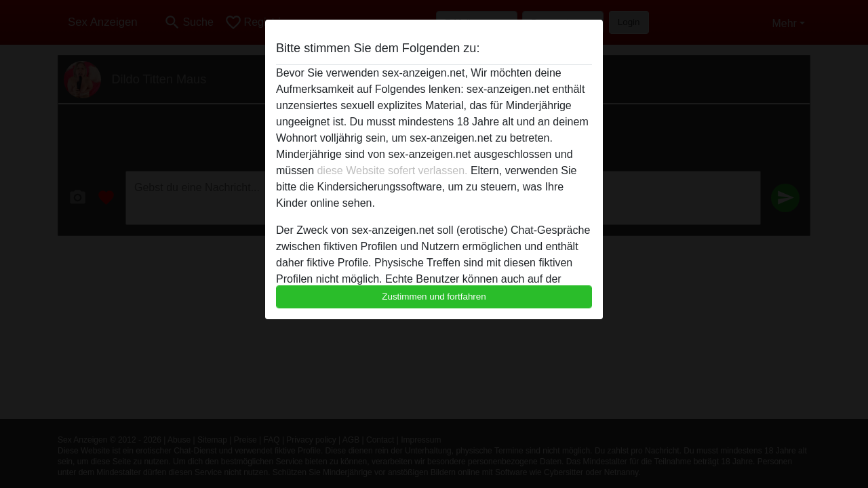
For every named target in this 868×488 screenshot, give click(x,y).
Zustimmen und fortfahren (434, 297)
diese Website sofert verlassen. (392, 170)
